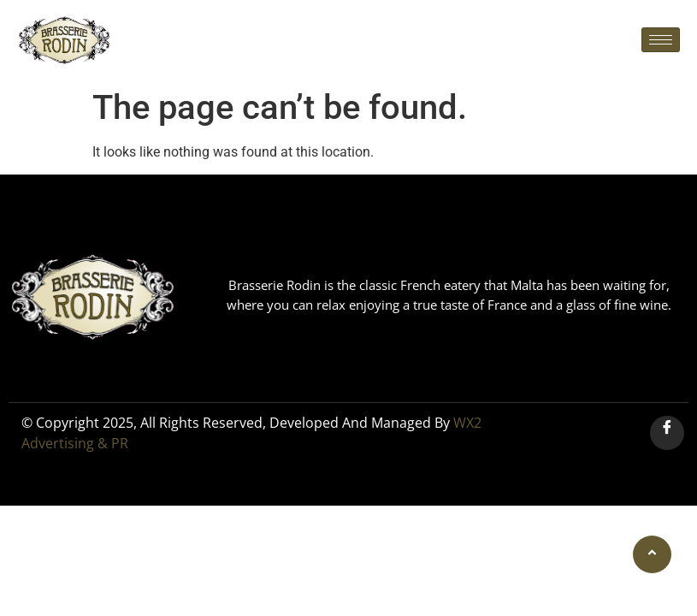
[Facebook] (667, 433)
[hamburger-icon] (661, 40)
